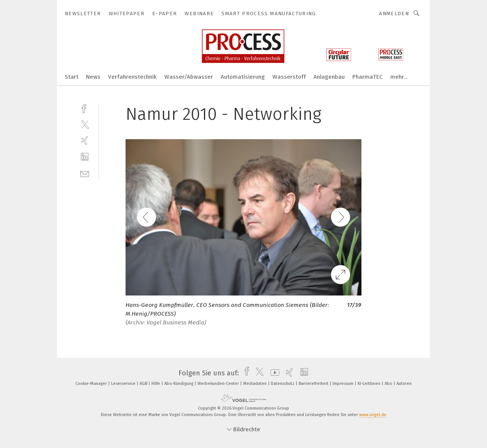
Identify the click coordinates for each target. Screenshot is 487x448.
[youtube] (273, 373)
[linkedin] (85, 157)
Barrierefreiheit (314, 384)
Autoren (404, 384)
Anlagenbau (329, 77)
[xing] (85, 141)
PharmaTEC (368, 77)
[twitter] (85, 124)
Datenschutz (283, 384)
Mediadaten (255, 384)
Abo (389, 384)
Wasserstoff (289, 77)
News (93, 77)
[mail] (85, 173)
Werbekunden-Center (219, 384)
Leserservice (124, 384)
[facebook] (85, 108)
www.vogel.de (373, 415)
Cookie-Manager (92, 384)
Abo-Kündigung (179, 384)
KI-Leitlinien (370, 384)
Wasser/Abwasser (189, 77)
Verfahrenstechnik (132, 77)
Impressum (344, 384)
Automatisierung (243, 77)
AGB (144, 384)
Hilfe (156, 384)
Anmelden (394, 14)
